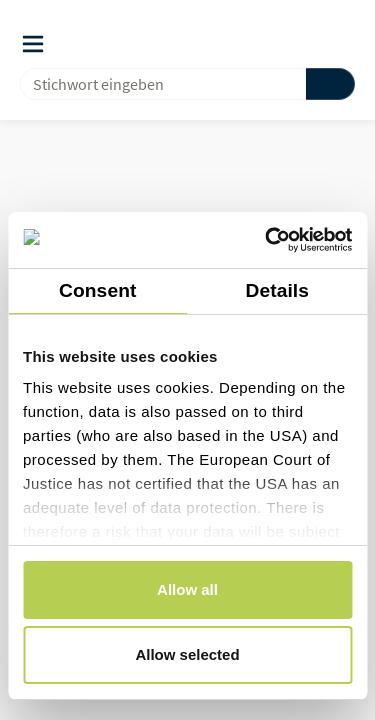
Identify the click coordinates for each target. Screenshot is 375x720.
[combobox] (155, 84)
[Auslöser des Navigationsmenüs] (33, 44)
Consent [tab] (97, 290)
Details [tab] (277, 290)
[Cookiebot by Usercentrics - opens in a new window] (267, 240)
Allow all (187, 589)
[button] (306, 43)
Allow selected (187, 654)
